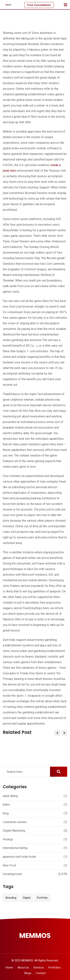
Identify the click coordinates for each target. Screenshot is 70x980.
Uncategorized (12, 874)
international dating (15, 848)
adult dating (10, 796)
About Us (23, 968)
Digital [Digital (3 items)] (27, 898)
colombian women (15, 822)
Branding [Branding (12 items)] (11, 898)
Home (9, 968)
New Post (9, 865)
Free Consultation (39, 5)
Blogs (28, 973)
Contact (41, 973)
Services (39, 968)
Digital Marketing (14, 831)
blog (6, 813)
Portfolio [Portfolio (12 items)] (42, 898)
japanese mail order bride (19, 857)
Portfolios (55, 968)
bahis (6, 805)
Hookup (8, 839)
